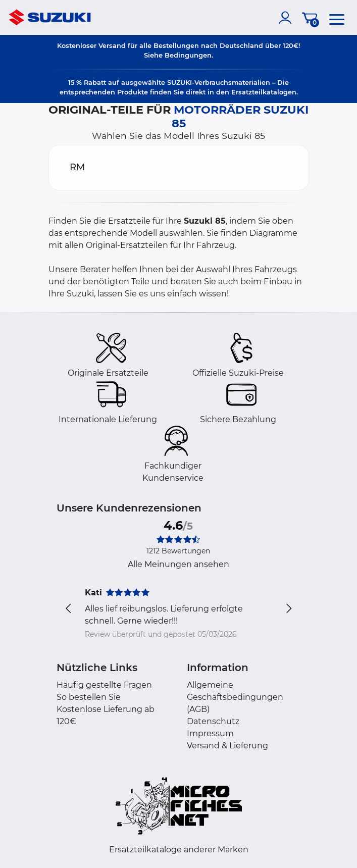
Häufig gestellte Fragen (104, 685)
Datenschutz (213, 721)
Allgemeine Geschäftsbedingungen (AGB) (235, 697)
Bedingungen (188, 55)
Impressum (210, 733)
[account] (287, 18)
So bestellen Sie (89, 697)
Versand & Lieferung (227, 746)
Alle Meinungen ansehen (178, 564)
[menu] (337, 18)
